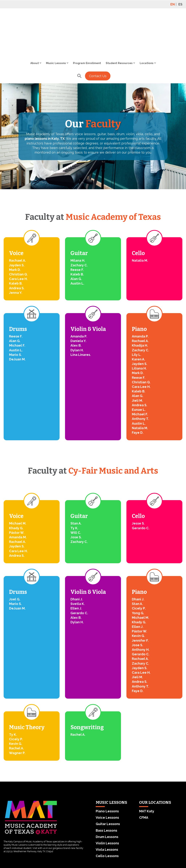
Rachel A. (16, 709)
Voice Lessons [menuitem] (107, 778)
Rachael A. (17, 221)
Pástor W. (17, 493)
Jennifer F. (140, 601)
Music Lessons (56, 24)
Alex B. (76, 306)
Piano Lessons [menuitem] (107, 772)
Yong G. (138, 574)
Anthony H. (141, 610)
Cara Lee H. (18, 240)
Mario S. (15, 315)
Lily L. (137, 315)
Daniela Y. (78, 302)
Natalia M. (140, 221)
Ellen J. (76, 569)
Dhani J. (77, 560)
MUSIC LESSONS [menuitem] (111, 763)
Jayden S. (17, 226)
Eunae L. (139, 370)
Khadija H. (140, 306)
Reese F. (77, 230)
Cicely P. (139, 569)
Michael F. (17, 306)
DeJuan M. (17, 320)
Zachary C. (79, 226)
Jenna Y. (16, 253)
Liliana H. (139, 329)
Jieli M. (137, 361)
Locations (147, 24)
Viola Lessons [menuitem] (107, 810)
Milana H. (78, 221)
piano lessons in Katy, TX (45, 99)
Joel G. (15, 560)
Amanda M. (18, 498)
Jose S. (76, 498)
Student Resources (119, 24)
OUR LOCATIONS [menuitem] (155, 763)
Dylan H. (77, 311)
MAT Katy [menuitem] (147, 772)
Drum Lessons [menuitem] (107, 798)
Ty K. (74, 489)
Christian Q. (18, 235)
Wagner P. (17, 714)
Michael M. (18, 484)
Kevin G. (138, 596)
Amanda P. (79, 297)
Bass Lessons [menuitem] (106, 791)
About (35, 24)
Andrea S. (17, 249)
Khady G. (16, 489)
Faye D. (138, 393)
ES (180, 4)
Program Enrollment (87, 24)
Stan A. (76, 484)
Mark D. (15, 230)
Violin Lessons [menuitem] (107, 804)
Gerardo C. (141, 489)
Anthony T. (140, 379)
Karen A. (138, 320)
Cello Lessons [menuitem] (107, 817)
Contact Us (98, 37)
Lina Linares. (81, 315)
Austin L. (77, 244)
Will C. (76, 493)
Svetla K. (78, 564)
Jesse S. (138, 484)
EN (173, 4)
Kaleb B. (16, 244)
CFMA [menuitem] (144, 778)
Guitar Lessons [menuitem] (108, 785)
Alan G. (76, 240)
